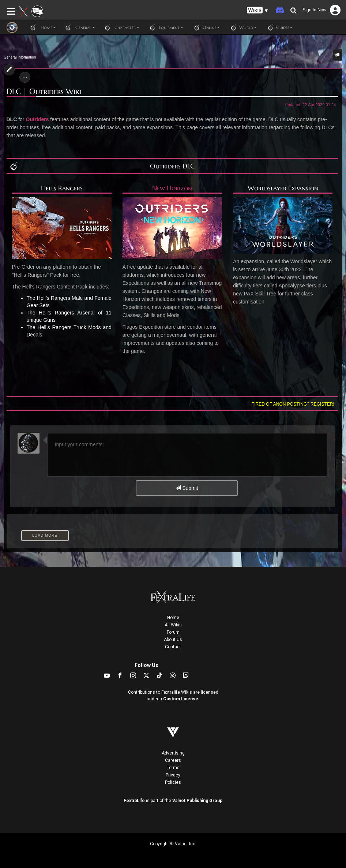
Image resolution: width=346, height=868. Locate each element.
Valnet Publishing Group (197, 801)
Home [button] (42, 27)
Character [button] (121, 27)
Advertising (173, 753)
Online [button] (205, 27)
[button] (257, 10)
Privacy (173, 775)
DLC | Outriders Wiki (44, 92)
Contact (173, 647)
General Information (20, 57)
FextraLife (134, 801)
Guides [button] (278, 27)
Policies (173, 782)
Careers (173, 760)
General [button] (79, 27)
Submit (187, 488)
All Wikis (173, 625)
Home (173, 618)
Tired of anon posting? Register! (293, 404)
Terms (173, 768)
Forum (173, 632)
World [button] (242, 27)
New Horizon (172, 188)
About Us (173, 640)
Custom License (181, 699)
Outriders (37, 119)
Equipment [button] (165, 27)
